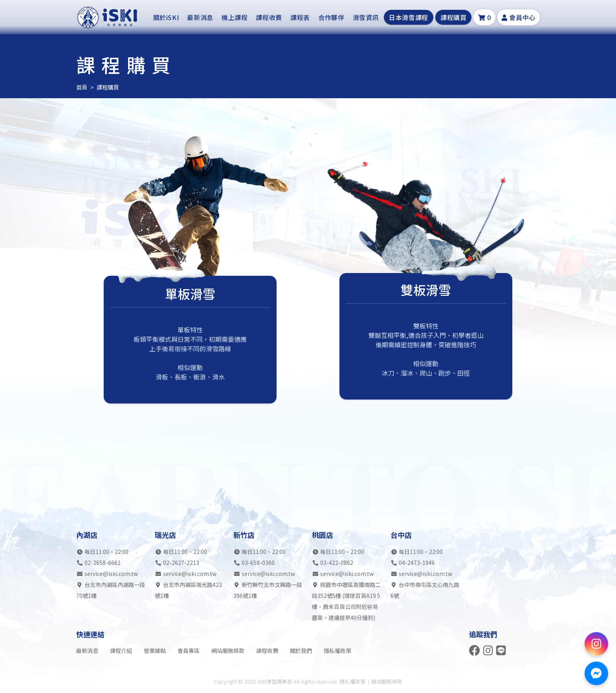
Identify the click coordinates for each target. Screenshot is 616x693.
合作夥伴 (331, 18)
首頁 (82, 87)
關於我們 (301, 651)
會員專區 (189, 651)
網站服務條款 (228, 651)
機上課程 (235, 18)
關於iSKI (166, 18)
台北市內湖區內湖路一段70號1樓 (111, 590)
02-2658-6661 (103, 563)
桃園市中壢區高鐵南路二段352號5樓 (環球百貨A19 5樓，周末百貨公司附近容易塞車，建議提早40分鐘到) (346, 601)
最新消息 (200, 18)
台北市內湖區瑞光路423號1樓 (188, 590)
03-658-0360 (258, 563)
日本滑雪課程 (409, 18)
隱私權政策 (337, 651)
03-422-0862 (337, 563)
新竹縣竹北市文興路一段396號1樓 (268, 590)
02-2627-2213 (181, 563)
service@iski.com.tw (111, 574)
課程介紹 (121, 651)
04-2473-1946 (417, 563)
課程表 (300, 18)
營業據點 (155, 651)
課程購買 (454, 18)
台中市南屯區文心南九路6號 (425, 590)
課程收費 (269, 18)
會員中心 (519, 18)
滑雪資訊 (366, 18)
